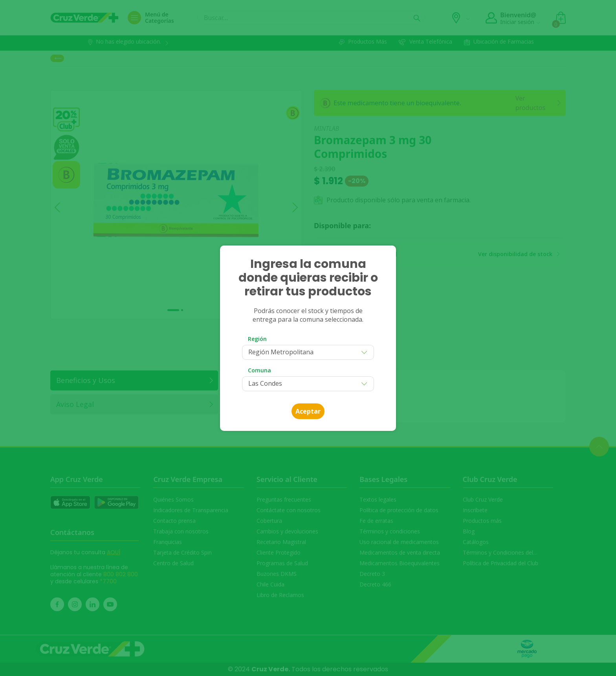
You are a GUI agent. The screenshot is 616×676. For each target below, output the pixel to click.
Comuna (259, 370)
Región (257, 339)
